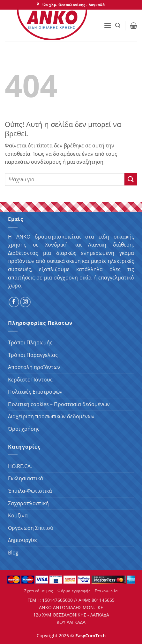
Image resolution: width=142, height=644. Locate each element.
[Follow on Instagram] (25, 302)
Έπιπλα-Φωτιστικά (30, 491)
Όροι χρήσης (24, 429)
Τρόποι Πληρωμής (30, 342)
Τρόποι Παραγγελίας (33, 355)
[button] (108, 25)
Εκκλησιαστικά (26, 478)
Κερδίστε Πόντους (30, 380)
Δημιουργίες (23, 540)
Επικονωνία (106, 591)
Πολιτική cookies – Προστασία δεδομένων (59, 404)
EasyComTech (90, 636)
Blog (13, 553)
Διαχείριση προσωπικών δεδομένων (51, 416)
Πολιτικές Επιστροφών (35, 392)
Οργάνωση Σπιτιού (31, 528)
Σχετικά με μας (39, 591)
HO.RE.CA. (20, 466)
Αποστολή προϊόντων (34, 367)
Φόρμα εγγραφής (74, 591)
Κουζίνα (18, 515)
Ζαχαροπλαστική (28, 503)
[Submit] (131, 179)
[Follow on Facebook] (14, 302)
